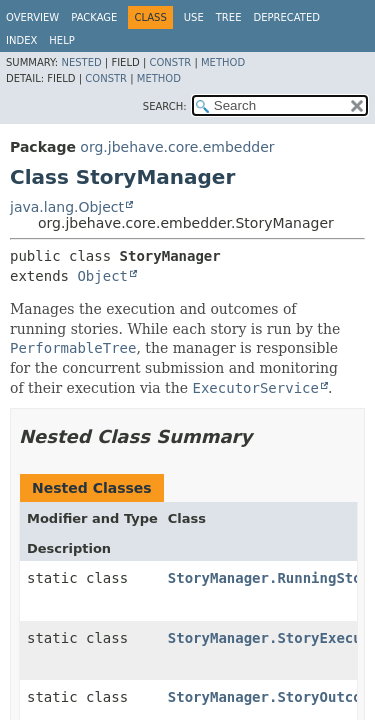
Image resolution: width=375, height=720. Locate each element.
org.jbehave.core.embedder (177, 147)
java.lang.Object (67, 207)
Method (223, 62)
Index (21, 40)
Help (61, 40)
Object (102, 276)
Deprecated (286, 17)
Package (94, 17)
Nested (81, 62)
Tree (229, 17)
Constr (170, 62)
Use (194, 17)
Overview (32, 17)
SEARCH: (165, 106)
